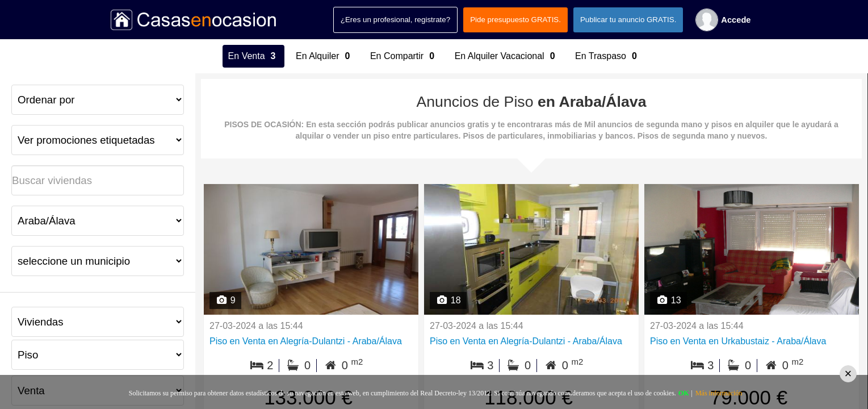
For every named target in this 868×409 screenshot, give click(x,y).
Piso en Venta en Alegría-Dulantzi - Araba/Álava (306, 341)
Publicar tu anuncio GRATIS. (628, 20)
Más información (719, 393)
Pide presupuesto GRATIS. (515, 20)
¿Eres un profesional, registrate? (395, 20)
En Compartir (404, 56)
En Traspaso (607, 56)
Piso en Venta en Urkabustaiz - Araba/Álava (738, 341)
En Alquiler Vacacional (506, 56)
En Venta (253, 56)
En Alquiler (324, 56)
